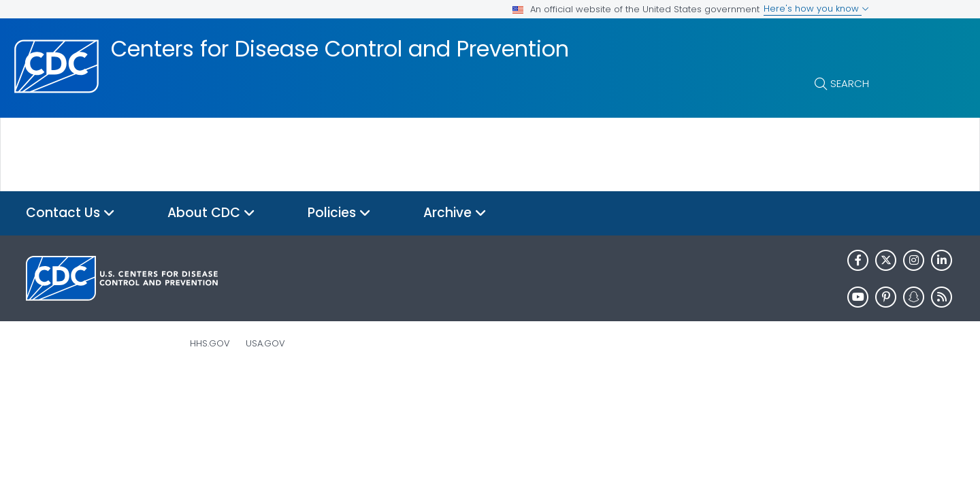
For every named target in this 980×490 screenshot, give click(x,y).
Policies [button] (339, 213)
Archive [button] (455, 213)
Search (850, 83)
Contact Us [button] (70, 213)
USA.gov (265, 343)
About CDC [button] (211, 213)
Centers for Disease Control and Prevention (340, 49)
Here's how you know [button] (816, 9)
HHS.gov (210, 343)
